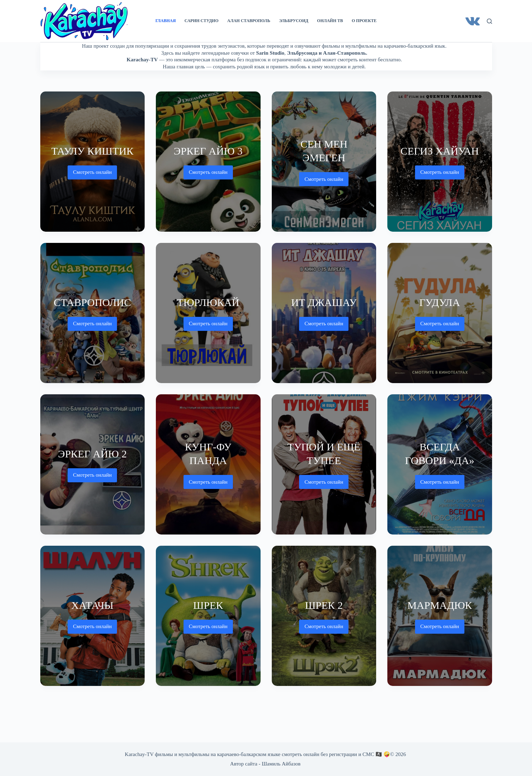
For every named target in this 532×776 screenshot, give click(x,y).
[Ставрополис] (93, 313)
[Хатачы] (93, 616)
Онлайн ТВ (330, 21)
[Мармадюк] (440, 616)
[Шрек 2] (324, 616)
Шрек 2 (324, 605)
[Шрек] (208, 616)
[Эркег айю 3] (208, 162)
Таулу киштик (92, 151)
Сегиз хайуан (440, 151)
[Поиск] (489, 21)
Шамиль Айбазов (281, 764)
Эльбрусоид (294, 21)
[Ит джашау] (324, 313)
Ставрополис (92, 302)
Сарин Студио (202, 21)
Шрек (208, 605)
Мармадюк (440, 605)
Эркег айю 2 (92, 454)
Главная (166, 21)
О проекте (364, 21)
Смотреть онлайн (92, 174)
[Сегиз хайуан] (440, 162)
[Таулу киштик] (93, 162)
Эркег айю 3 (208, 151)
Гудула (440, 302)
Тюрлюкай (208, 302)
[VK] (473, 21)
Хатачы (92, 605)
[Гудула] (440, 313)
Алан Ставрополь (249, 21)
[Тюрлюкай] (208, 313)
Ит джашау (324, 302)
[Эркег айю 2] (93, 464)
